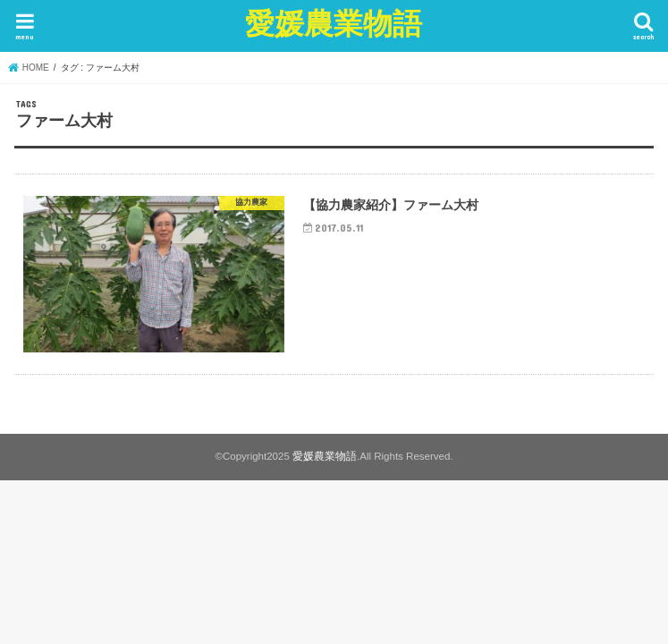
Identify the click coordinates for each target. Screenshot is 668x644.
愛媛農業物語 (334, 23)
